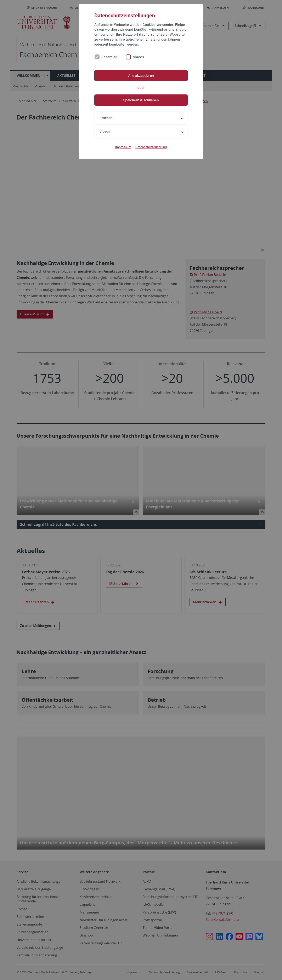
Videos (139, 57)
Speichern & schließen (141, 100)
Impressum (123, 147)
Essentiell (109, 57)
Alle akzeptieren (141, 76)
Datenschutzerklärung (151, 147)
